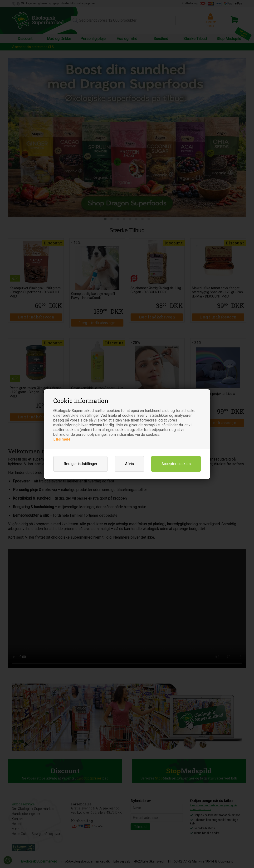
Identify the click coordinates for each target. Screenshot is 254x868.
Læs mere (62, 439)
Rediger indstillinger (81, 464)
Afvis (129, 464)
